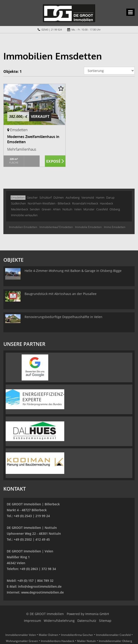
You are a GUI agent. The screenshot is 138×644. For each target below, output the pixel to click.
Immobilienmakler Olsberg (115, 641)
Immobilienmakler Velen (21, 635)
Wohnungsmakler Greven (22, 641)
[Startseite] (69, 13)
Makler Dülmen (48, 635)
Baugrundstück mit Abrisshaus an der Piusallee (61, 294)
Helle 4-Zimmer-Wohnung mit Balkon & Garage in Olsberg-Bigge (73, 271)
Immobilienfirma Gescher (77, 635)
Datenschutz (87, 621)
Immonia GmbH (97, 614)
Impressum (32, 621)
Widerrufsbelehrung (59, 621)
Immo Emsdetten (115, 227)
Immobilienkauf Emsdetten (56, 227)
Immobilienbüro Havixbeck (57, 641)
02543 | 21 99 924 (52, 30)
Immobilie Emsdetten (88, 227)
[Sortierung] (109, 71)
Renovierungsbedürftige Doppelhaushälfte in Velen (63, 317)
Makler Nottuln (86, 641)
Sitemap (105, 621)
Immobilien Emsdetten (23, 227)
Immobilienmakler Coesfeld (113, 635)
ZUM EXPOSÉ (55, 161)
